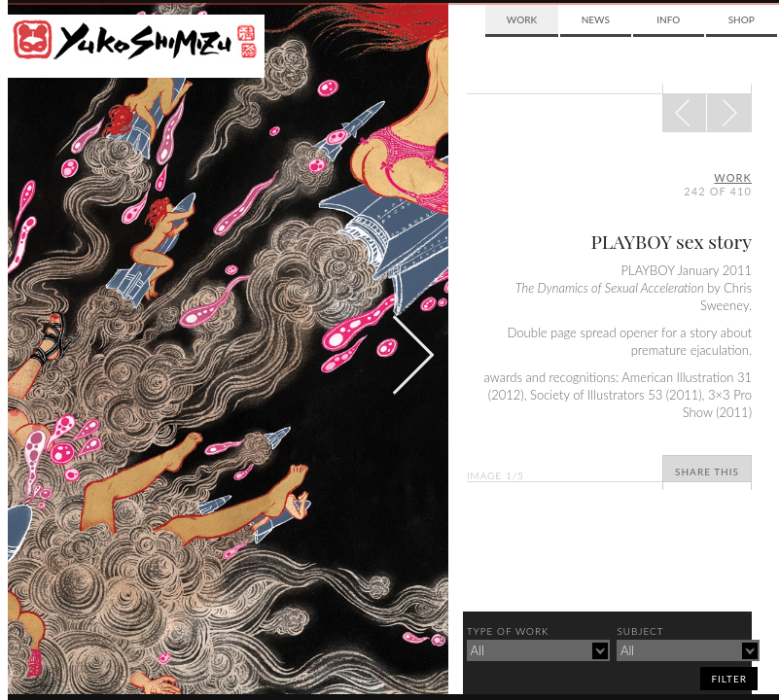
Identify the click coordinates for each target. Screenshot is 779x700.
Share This (707, 472)
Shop (742, 19)
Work (522, 19)
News (596, 19)
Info (668, 19)
